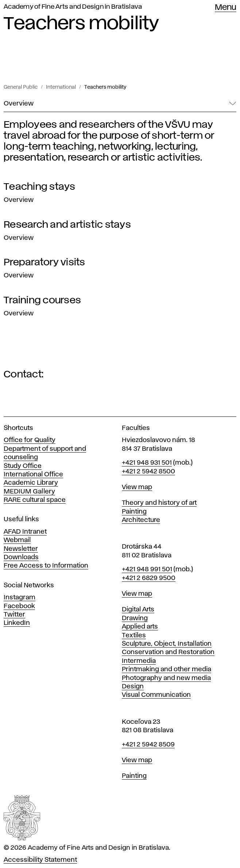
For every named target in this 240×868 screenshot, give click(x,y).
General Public (21, 87)
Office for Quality (30, 440)
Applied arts (140, 627)
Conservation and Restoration (168, 652)
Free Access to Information (46, 566)
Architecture (141, 520)
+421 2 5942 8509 (148, 745)
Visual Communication (156, 695)
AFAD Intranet (25, 532)
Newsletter (21, 549)
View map (137, 487)
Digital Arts (138, 610)
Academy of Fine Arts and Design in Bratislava (73, 7)
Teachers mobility (105, 87)
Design (133, 687)
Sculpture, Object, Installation (167, 644)
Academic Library (31, 483)
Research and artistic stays (67, 225)
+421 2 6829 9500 (149, 578)
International (61, 87)
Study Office (23, 466)
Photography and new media (166, 678)
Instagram (20, 598)
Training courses (42, 300)
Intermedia (139, 661)
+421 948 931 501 (147, 463)
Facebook (19, 606)
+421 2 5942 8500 (148, 472)
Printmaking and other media (167, 669)
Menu (226, 8)
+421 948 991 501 (147, 569)
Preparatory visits (44, 262)
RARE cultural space (35, 500)
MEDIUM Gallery (29, 492)
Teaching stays (40, 187)
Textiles (134, 635)
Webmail (17, 540)
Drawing (135, 618)
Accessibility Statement (40, 860)
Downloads (21, 557)
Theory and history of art (159, 503)
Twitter (14, 615)
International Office (33, 475)
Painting (134, 512)
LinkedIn (17, 623)
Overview (19, 200)
